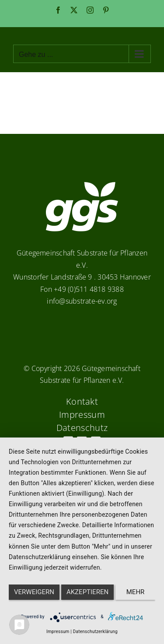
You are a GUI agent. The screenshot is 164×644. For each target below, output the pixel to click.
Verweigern (34, 592)
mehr (136, 592)
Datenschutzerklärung (95, 632)
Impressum (58, 632)
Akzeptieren (87, 592)
